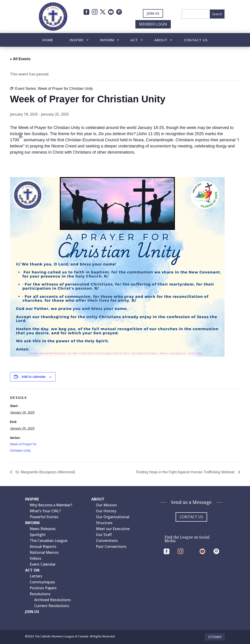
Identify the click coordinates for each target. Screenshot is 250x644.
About (161, 40)
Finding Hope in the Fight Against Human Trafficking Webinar (186, 472)
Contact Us (196, 40)
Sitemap (215, 637)
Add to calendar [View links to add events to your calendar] (34, 377)
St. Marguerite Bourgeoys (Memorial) (45, 472)
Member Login (153, 24)
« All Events (20, 59)
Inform (107, 40)
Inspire (77, 40)
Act (134, 40)
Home (48, 40)
